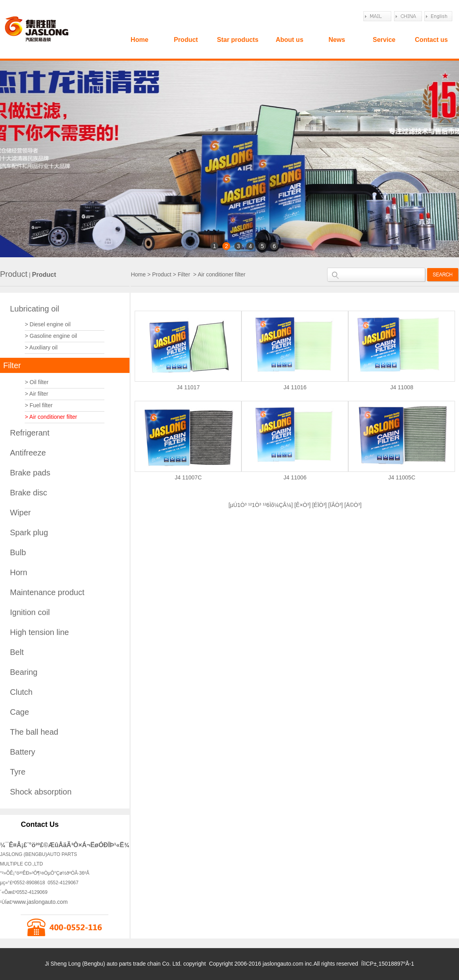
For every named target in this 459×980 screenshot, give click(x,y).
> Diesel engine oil (48, 324)
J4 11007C (188, 477)
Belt (17, 652)
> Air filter (36, 394)
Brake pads (30, 473)
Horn (19, 572)
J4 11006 (295, 477)
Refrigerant (30, 433)
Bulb (18, 552)
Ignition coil (30, 612)
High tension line (39, 632)
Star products (238, 40)
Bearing (24, 672)
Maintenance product (47, 592)
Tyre (18, 772)
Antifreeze (28, 453)
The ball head (34, 732)
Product (186, 40)
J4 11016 (295, 387)
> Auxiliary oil (41, 347)
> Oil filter (37, 382)
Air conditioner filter (222, 274)
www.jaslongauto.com (40, 902)
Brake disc (28, 493)
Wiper (20, 513)
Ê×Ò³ (303, 505)
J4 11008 (402, 387)
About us (289, 40)
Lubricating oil (34, 309)
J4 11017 (188, 387)
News (337, 40)
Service (384, 40)
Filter (12, 365)
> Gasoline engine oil (51, 336)
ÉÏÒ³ (319, 505)
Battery (23, 752)
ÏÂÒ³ (336, 505)
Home (139, 40)
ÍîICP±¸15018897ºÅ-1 (388, 964)
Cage (20, 712)
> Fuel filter (39, 405)
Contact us (431, 40)
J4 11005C (402, 477)
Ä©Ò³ (353, 505)
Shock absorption (41, 792)
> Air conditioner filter (51, 417)
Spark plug (29, 532)
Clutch (21, 692)
